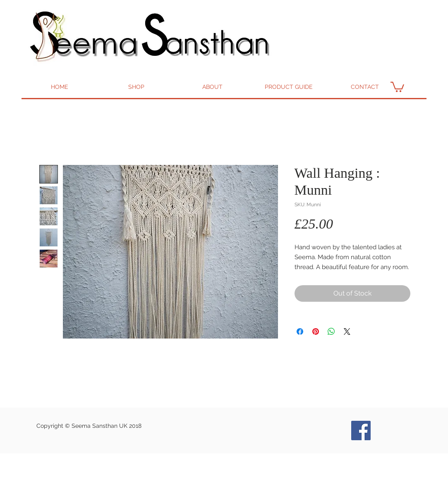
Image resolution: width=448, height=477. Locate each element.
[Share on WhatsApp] (331, 332)
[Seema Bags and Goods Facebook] (361, 430)
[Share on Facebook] (300, 332)
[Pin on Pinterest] (316, 332)
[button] (397, 86)
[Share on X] (347, 332)
